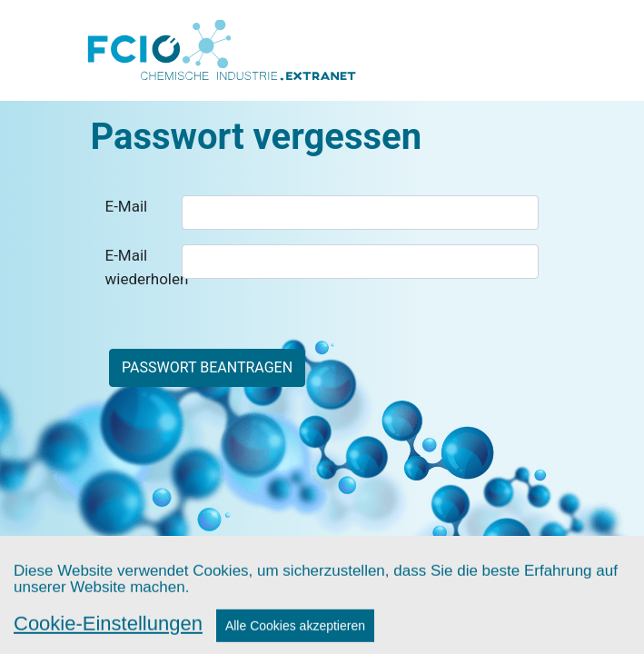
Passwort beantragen (207, 367)
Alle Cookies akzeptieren (295, 636)
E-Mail (127, 206)
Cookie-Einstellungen (108, 634)
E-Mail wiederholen (137, 267)
